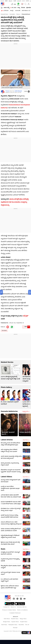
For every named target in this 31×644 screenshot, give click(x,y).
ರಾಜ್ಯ (19, 8)
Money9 (15, 628)
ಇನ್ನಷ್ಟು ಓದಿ (26, 412)
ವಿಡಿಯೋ (6, 11)
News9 (2, 1)
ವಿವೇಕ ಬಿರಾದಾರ (18, 91)
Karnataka (12, 14)
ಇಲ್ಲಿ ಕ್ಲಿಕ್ (26, 316)
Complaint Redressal (15, 613)
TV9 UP (27, 625)
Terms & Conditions (22, 610)
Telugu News (23, 619)
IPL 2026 (14, 8)
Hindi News (7, 619)
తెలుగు (11, 1)
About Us (13, 607)
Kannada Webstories (9, 411)
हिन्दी (6, 1)
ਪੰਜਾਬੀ (27, 1)
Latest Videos (6, 477)
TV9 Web (7, 91)
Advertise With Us (22, 607)
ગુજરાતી (19, 1)
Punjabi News (24, 622)
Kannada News (5, 14)
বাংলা (23, 1)
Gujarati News (15, 622)
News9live (21, 625)
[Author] (3, 92)
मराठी (15, 1)
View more (26, 440)
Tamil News (4, 625)
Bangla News (7, 622)
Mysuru (18, 14)
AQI (15, 4)
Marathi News (15, 619)
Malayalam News (13, 625)
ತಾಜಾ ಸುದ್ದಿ (6, 8)
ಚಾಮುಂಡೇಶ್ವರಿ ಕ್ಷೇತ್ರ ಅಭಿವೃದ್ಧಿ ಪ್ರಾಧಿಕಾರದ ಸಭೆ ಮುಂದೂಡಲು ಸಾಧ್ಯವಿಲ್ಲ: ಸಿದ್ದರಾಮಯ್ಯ (15, 202)
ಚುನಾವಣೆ (18, 11)
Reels (3, 549)
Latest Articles (7, 440)
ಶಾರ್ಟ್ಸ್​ (12, 11)
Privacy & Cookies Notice (9, 610)
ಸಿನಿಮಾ (23, 8)
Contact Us (6, 607)
